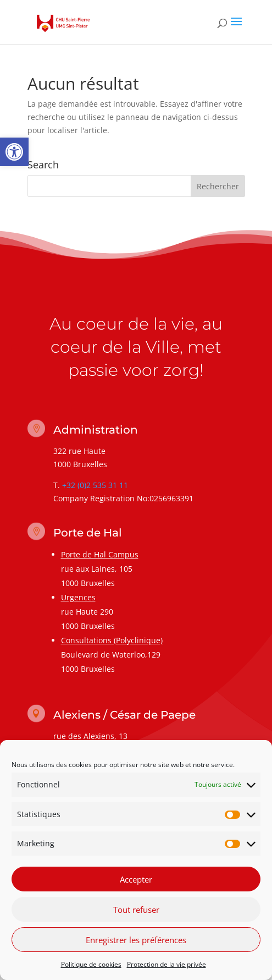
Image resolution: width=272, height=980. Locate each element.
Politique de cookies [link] (91, 967)
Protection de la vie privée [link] (166, 967)
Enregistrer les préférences (136, 943)
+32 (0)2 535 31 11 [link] (95, 485)
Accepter (136, 882)
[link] (14, 152)
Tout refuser (136, 912)
